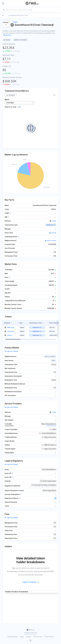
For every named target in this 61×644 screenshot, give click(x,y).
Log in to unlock (51, 241)
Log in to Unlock (11, 351)
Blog (22, 637)
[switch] (19, 107)
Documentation (13, 637)
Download (11, 95)
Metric (7, 99)
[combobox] (30, 10)
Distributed (51, 225)
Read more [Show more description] (7, 35)
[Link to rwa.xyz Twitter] (31, 640)
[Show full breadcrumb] (3, 15)
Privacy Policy (49, 637)
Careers (28, 637)
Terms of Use (38, 637)
